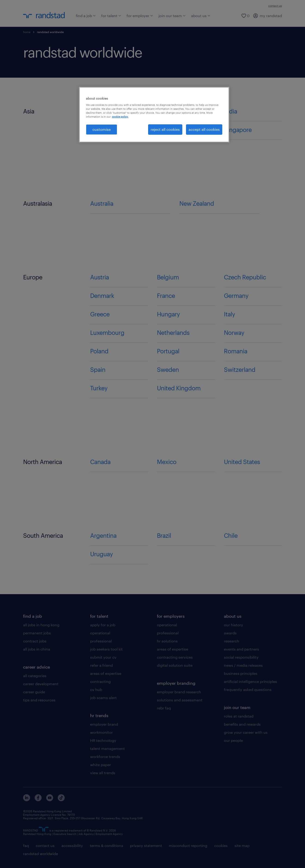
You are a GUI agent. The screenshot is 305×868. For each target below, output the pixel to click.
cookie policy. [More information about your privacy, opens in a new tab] (120, 117)
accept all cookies (204, 129)
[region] (154, 115)
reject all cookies (165, 129)
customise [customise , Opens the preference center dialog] (102, 129)
